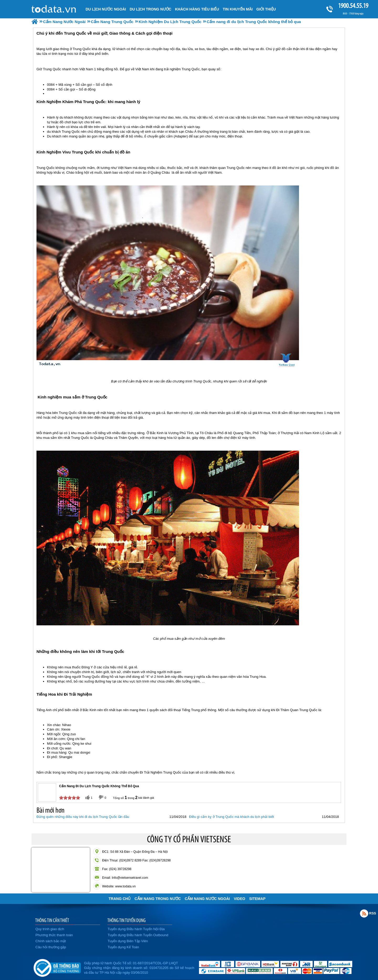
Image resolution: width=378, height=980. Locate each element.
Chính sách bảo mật (51, 941)
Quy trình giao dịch (50, 929)
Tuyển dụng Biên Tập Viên (128, 941)
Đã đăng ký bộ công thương (57, 967)
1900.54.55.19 (353, 6)
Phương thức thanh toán (54, 935)
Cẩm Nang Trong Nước (157, 899)
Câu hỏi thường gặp (51, 947)
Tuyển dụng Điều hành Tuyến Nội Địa (136, 929)
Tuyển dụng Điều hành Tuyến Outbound (138, 935)
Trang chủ (120, 899)
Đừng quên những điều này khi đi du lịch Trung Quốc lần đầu (83, 817)
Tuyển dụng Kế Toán (123, 947)
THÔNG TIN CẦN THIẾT (52, 920)
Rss (364, 913)
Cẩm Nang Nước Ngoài (207, 899)
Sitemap (257, 899)
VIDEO (240, 899)
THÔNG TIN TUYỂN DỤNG (127, 920)
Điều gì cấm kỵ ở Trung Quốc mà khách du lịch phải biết (232, 817)
